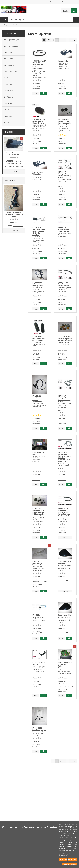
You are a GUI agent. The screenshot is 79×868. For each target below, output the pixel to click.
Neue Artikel (10, 180)
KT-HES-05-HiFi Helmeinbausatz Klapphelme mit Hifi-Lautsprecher (39, 511)
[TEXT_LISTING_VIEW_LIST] (44, 40)
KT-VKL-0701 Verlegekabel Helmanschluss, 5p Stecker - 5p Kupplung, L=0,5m (65, 173)
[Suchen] (76, 20)
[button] (75, 40)
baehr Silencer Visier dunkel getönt (14, 154)
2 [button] (60, 40)
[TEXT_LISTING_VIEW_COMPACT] (49, 40)
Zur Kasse (53, 2)
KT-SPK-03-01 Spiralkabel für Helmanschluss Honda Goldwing (64, 511)
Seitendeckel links (65, 619)
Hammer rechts (38, 170)
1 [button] (57, 40)
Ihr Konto (63, 2)
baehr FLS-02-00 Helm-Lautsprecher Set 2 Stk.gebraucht (65, 345)
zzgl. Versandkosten (18, 167)
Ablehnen (63, 859)
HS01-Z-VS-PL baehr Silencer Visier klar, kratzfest (39, 563)
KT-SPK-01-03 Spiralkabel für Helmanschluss (63, 287)
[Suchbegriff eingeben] (41, 20)
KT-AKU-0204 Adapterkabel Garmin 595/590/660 (37, 405)
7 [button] (71, 40)
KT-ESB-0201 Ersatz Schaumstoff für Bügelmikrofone (39, 121)
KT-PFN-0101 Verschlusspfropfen (39, 741)
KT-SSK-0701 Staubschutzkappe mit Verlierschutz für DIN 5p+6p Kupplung (39, 229)
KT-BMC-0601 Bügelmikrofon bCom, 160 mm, (64, 227)
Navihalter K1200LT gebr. (39, 454)
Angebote (9, 132)
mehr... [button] (36, 93)
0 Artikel (66, 11)
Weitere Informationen (70, 864)
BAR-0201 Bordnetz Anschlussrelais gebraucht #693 (14, 214)
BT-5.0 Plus (36, 614)
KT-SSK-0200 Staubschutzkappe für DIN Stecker (39, 340)
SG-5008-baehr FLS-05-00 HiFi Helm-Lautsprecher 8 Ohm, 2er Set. (65, 120)
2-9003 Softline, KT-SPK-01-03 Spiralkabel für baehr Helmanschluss (39, 65)
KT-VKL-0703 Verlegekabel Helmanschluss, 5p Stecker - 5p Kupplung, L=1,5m (65, 397)
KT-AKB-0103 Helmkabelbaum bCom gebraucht (38, 283)
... (67, 40)
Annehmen (72, 859)
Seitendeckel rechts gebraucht (65, 562)
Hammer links (63, 61)
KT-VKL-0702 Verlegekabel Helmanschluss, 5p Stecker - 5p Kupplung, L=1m (65, 456)
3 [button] (64, 40)
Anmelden (73, 2)
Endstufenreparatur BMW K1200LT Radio (65, 676)
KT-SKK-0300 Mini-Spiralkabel (39, 667)
